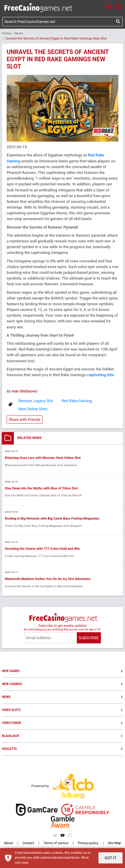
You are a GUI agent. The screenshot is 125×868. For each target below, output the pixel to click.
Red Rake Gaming (77, 401)
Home (6, 33)
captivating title (100, 375)
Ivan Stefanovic (25, 391)
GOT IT (110, 858)
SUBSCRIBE (89, 638)
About (8, 843)
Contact (28, 843)
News (19, 33)
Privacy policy (88, 843)
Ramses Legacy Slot (36, 401)
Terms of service (56, 843)
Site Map (114, 843)
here (25, 863)
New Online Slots (33, 409)
